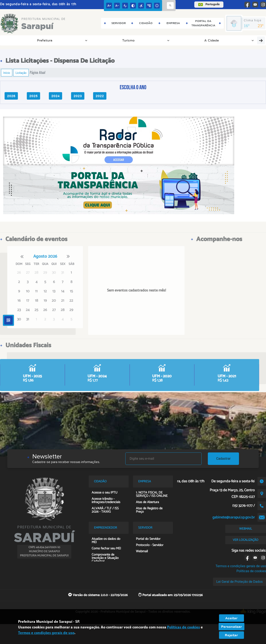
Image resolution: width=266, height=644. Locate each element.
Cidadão (167, 40)
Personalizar (232, 627)
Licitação (21, 73)
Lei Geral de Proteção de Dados (240, 582)
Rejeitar (231, 635)
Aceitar (231, 618)
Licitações (189, 40)
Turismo (37, 40)
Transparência (84, 40)
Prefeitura (15, 40)
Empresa (146, 40)
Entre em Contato (117, 40)
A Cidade (58, 40)
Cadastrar (223, 459)
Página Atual (38, 73)
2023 (78, 96)
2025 (33, 96)
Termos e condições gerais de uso (241, 566)
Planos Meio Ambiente (242, 40)
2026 (11, 96)
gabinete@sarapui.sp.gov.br (234, 517)
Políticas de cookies (251, 571)
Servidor (212, 40)
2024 (55, 96)
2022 (100, 96)
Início (7, 73)
